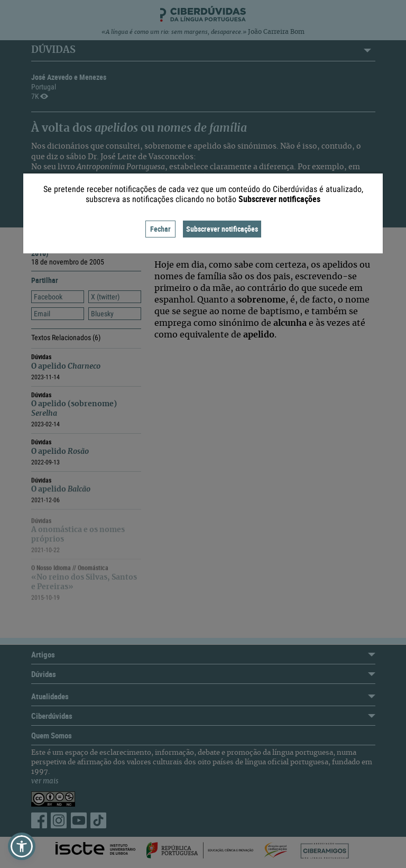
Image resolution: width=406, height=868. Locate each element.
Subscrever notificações (222, 229)
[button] (22, 846)
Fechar (160, 229)
